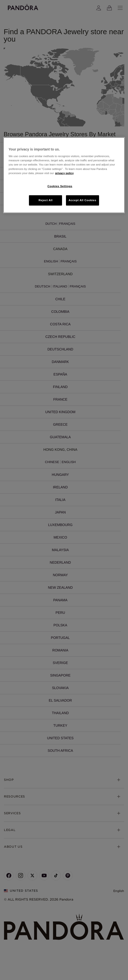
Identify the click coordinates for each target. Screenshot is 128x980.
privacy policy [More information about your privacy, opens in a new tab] (64, 173)
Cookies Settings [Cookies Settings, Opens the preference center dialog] (60, 186)
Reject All (45, 200)
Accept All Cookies (83, 200)
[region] (64, 175)
